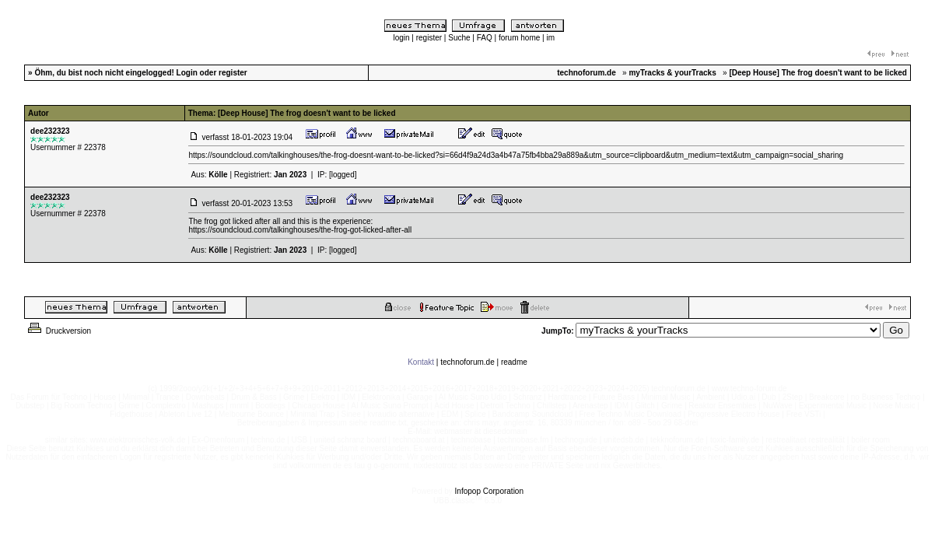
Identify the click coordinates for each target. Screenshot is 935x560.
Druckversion (58, 331)
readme (514, 362)
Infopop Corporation (489, 491)
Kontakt (421, 362)
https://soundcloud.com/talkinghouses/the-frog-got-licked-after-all (300, 230)
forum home (519, 38)
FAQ (485, 38)
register (429, 38)
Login (187, 73)
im (550, 38)
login (401, 38)
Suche (459, 38)
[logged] (343, 175)
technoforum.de (467, 362)
